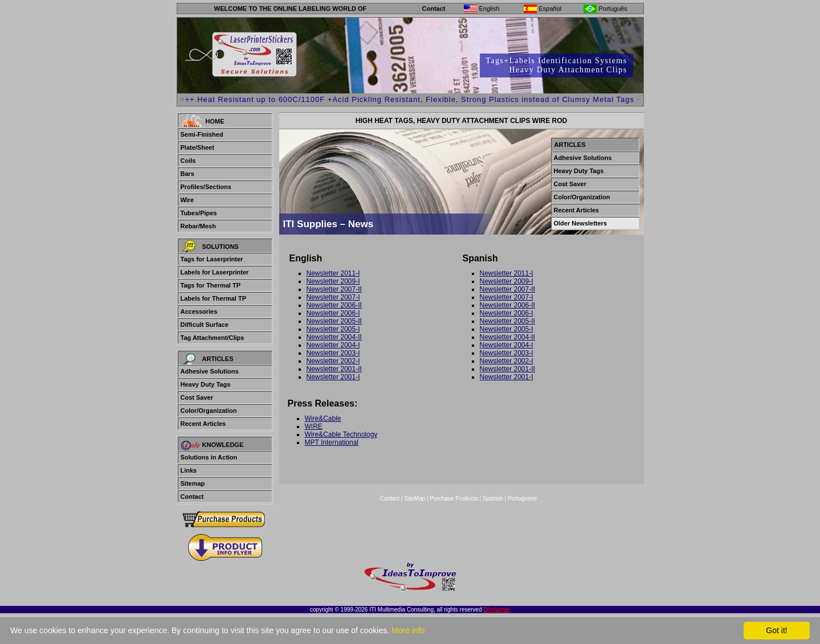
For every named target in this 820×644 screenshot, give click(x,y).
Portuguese (522, 499)
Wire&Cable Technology (341, 434)
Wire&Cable (323, 419)
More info (408, 630)
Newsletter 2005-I (333, 329)
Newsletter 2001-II (334, 369)
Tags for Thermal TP (211, 285)
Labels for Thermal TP (214, 298)
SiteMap (415, 499)
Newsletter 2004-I (333, 345)
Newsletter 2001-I (333, 377)
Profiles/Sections (206, 187)
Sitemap (193, 483)
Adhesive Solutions (210, 371)
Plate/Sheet (197, 147)
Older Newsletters (581, 223)
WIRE (314, 426)
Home (215, 121)
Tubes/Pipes (199, 213)
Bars (187, 174)
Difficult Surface (205, 325)
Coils (188, 161)
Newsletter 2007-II (334, 289)
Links (189, 470)
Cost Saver (197, 397)
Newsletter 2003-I (333, 353)
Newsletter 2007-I (333, 297)
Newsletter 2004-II (334, 337)
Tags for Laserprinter (212, 259)
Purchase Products (454, 499)
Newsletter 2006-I (333, 313)
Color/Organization (209, 411)
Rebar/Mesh (198, 226)
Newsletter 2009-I (333, 281)
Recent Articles (203, 424)
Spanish (493, 499)
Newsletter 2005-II (334, 321)
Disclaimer (497, 610)
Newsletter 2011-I (333, 273)
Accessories (199, 311)
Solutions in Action (209, 457)
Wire (187, 200)
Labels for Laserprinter (215, 272)
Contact (434, 9)
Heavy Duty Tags (206, 384)
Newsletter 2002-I (333, 361)
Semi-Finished (202, 134)
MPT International (332, 442)
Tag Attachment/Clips (213, 338)
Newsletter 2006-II (334, 305)
